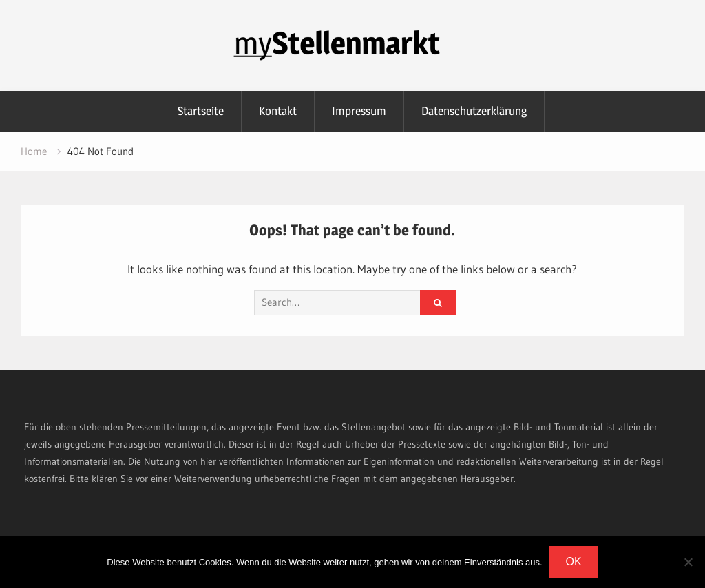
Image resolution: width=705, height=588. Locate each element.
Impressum (359, 111)
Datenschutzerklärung (474, 111)
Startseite (201, 111)
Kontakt (278, 111)
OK (574, 561)
